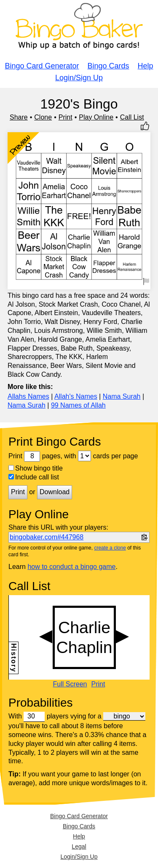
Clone (43, 117)
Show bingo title (36, 468)
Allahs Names (28, 396)
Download (55, 492)
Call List (132, 117)
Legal (79, 846)
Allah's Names (76, 396)
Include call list (34, 477)
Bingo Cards (108, 66)
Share (19, 117)
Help (146, 66)
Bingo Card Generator (42, 66)
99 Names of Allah (78, 405)
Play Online (96, 117)
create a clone (110, 548)
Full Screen (70, 684)
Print (66, 117)
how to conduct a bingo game (71, 567)
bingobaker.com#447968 (47, 537)
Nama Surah (122, 396)
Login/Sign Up (79, 78)
